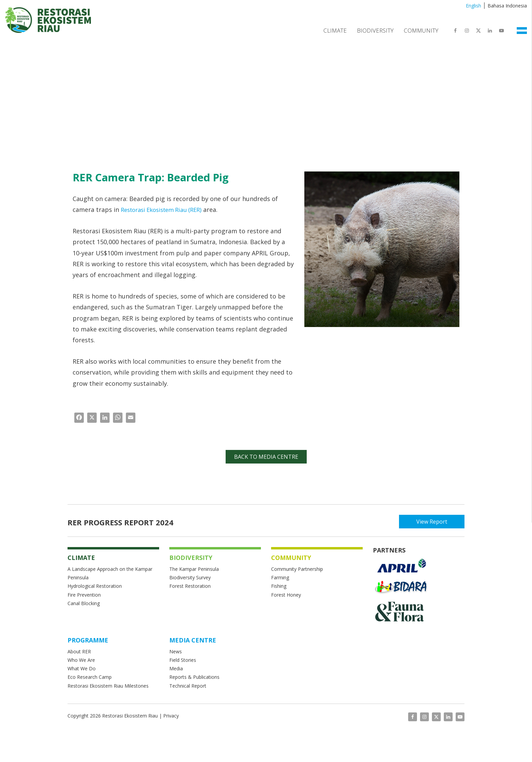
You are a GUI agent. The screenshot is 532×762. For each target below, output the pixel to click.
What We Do (82, 668)
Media (176, 668)
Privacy (171, 716)
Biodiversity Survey (190, 577)
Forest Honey (286, 595)
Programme (88, 640)
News (176, 651)
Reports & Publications (194, 677)
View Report (434, 522)
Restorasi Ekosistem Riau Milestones (108, 686)
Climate (335, 30)
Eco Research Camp (90, 677)
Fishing (279, 586)
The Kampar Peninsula (194, 569)
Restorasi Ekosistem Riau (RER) (166, 210)
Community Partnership (297, 569)
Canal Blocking (84, 603)
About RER (80, 651)
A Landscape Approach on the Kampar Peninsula (110, 573)
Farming (280, 577)
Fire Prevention (84, 595)
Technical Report (188, 686)
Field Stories (183, 660)
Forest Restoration (190, 586)
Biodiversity (375, 30)
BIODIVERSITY (191, 558)
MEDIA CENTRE (193, 640)
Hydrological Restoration (95, 586)
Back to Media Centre (266, 457)
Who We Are (81, 660)
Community (421, 30)
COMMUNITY (291, 558)
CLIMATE (81, 558)
